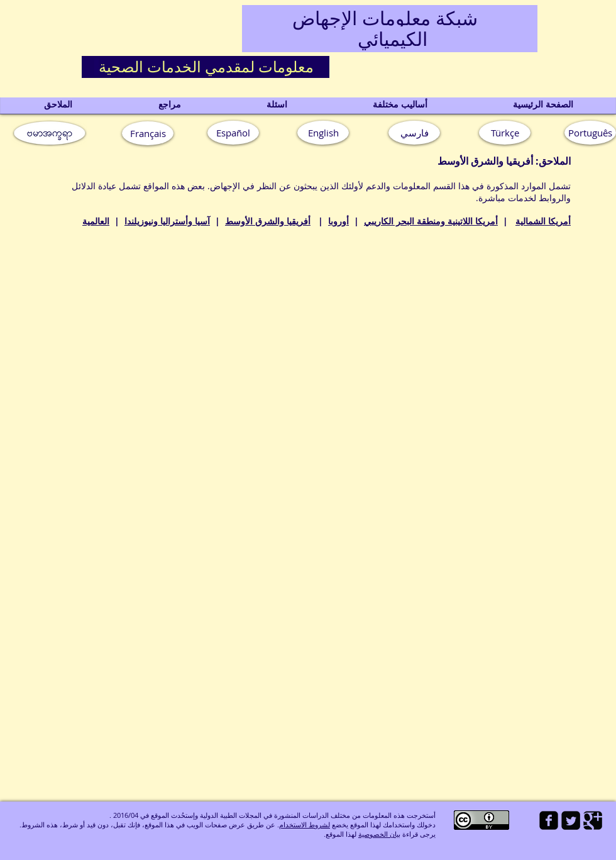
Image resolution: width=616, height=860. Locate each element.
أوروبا (338, 221)
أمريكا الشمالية (543, 221)
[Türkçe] (505, 133)
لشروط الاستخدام (305, 824)
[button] (590, 133)
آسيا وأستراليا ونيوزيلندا (167, 221)
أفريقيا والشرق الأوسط (268, 221)
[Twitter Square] (571, 820)
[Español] (233, 133)
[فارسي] (414, 133)
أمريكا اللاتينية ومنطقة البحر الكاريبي (431, 221)
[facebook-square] (549, 820)
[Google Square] (593, 820)
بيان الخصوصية (379, 834)
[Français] (148, 133)
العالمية (96, 221)
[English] (323, 133)
